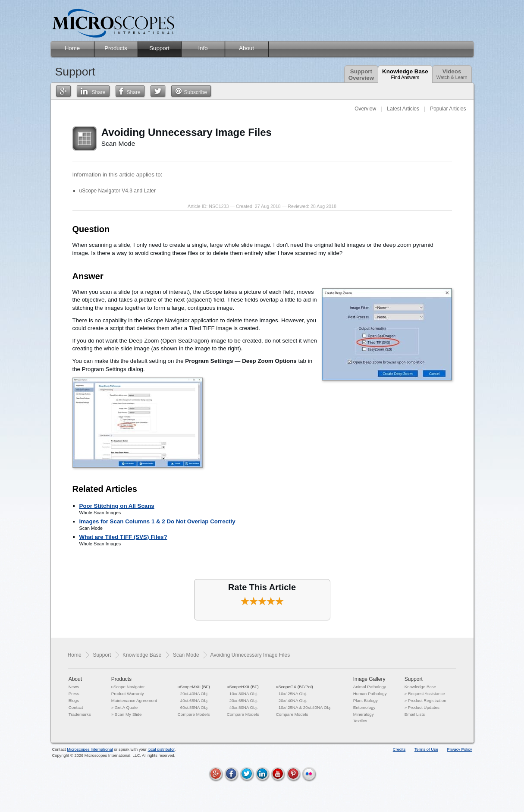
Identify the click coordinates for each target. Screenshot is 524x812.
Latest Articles (403, 109)
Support (102, 655)
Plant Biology (366, 700)
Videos (452, 74)
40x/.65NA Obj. (195, 700)
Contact (76, 707)
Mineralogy (364, 714)
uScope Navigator (128, 687)
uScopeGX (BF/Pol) (295, 687)
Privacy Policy (459, 749)
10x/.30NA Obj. (244, 694)
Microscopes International (90, 749)
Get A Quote (126, 707)
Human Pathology (370, 694)
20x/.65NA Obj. (244, 700)
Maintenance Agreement (134, 700)
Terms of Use (426, 749)
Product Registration (427, 700)
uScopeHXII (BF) (243, 687)
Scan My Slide (128, 714)
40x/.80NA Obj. (244, 707)
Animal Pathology (370, 687)
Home (75, 655)
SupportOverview (361, 75)
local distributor (161, 749)
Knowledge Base (405, 74)
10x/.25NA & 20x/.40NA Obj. (305, 707)
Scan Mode (186, 655)
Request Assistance (427, 694)
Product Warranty (128, 694)
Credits (399, 749)
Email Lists (415, 714)
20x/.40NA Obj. (195, 694)
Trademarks (80, 714)
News (74, 687)
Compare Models (194, 714)
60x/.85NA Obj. (195, 707)
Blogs (74, 700)
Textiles (360, 721)
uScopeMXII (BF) (194, 687)
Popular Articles (448, 109)
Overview (365, 109)
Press (74, 694)
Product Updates (424, 707)
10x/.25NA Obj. (293, 694)
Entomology (364, 707)
